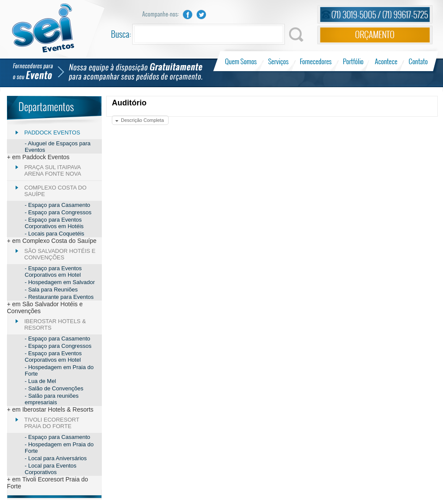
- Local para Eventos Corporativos (50, 469)
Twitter (202, 15)
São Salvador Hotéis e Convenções (60, 254)
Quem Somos (242, 61)
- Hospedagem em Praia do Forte (59, 370)
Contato (418, 61)
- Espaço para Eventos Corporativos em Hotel (53, 272)
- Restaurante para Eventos (59, 297)
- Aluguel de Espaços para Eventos (58, 147)
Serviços (279, 61)
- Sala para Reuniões (51, 290)
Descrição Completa (142, 120)
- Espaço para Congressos (58, 212)
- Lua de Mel (40, 381)
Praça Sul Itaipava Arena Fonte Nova (53, 170)
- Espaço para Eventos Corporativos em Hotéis (54, 223)
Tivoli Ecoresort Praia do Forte (52, 423)
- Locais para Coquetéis (54, 234)
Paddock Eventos (52, 133)
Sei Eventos (43, 28)
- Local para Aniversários (56, 458)
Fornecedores (316, 61)
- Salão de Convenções (54, 388)
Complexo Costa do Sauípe (55, 191)
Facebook (188, 15)
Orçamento (375, 35)
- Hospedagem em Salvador (60, 282)
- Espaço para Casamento (57, 205)
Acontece (386, 61)
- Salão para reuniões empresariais (52, 399)
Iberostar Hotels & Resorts (55, 324)
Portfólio (353, 61)
